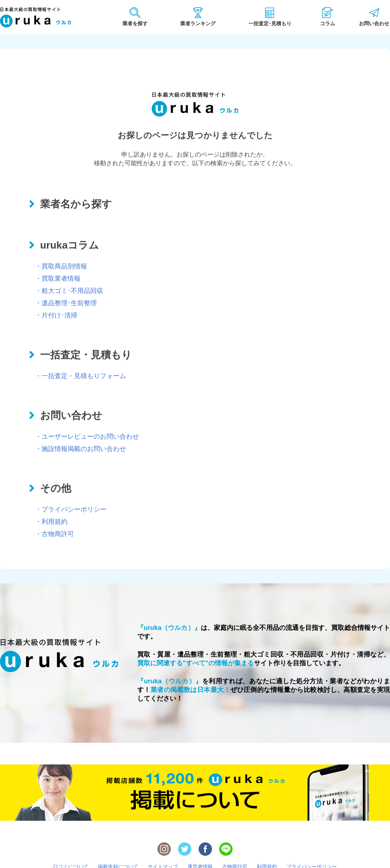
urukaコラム (70, 245)
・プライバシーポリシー (71, 509)
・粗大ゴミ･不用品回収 (69, 291)
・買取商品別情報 (61, 266)
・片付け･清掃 (56, 315)
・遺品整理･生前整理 (66, 303)
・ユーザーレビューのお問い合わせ (87, 437)
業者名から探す (76, 204)
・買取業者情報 (58, 279)
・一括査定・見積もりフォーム (81, 376)
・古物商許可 (55, 534)
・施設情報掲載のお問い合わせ (81, 449)
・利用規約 (51, 522)
